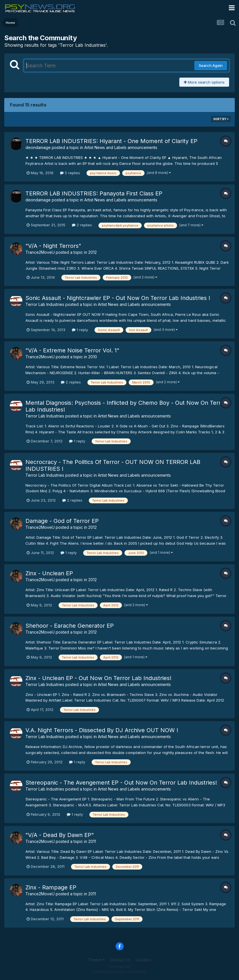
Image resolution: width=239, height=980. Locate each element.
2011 (92, 841)
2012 (92, 252)
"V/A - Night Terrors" (53, 246)
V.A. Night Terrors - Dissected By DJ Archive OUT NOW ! (102, 730)
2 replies (82, 225)
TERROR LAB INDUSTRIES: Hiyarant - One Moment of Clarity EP (111, 141)
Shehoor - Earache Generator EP (70, 626)
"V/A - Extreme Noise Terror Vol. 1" (72, 350)
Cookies (144, 960)
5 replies (70, 173)
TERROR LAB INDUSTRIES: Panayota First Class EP (94, 193)
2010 (93, 357)
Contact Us (120, 960)
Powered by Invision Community (120, 972)
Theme (96, 960)
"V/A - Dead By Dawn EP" (60, 835)
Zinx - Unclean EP (49, 573)
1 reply (80, 330)
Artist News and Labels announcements (121, 147)
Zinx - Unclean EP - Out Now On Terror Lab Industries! (98, 678)
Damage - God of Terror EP (62, 521)
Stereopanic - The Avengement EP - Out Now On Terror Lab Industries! (121, 783)
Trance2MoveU (40, 252)
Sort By (221, 119)
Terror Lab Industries (45, 304)
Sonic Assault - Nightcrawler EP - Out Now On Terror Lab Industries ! (118, 298)
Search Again (211, 65)
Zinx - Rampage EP (51, 887)
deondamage (38, 147)
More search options (204, 82)
